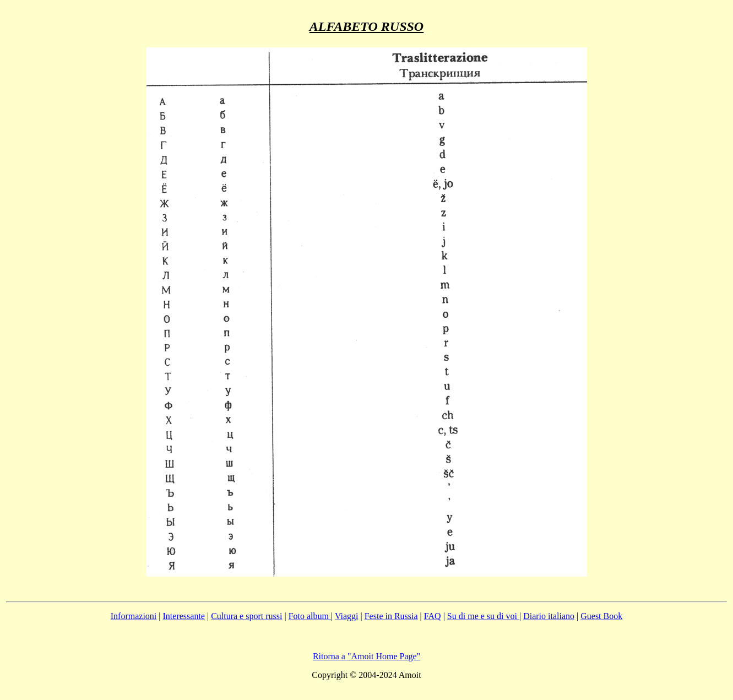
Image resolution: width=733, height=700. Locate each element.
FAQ (433, 616)
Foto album (310, 616)
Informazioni (134, 616)
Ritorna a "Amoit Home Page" (366, 656)
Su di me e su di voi (483, 616)
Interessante (184, 616)
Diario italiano (549, 616)
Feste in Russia (391, 616)
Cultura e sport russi (246, 616)
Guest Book (601, 616)
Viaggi (347, 616)
